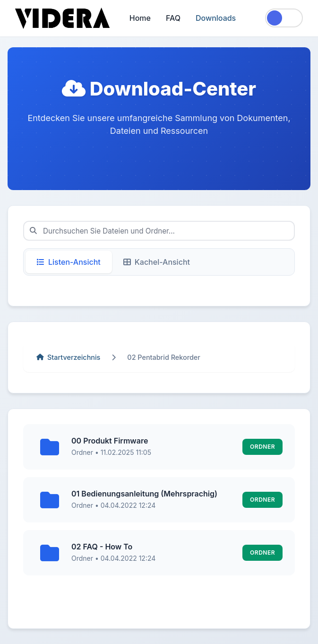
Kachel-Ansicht (157, 262)
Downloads (216, 18)
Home (140, 18)
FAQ (173, 18)
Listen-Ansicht (69, 262)
